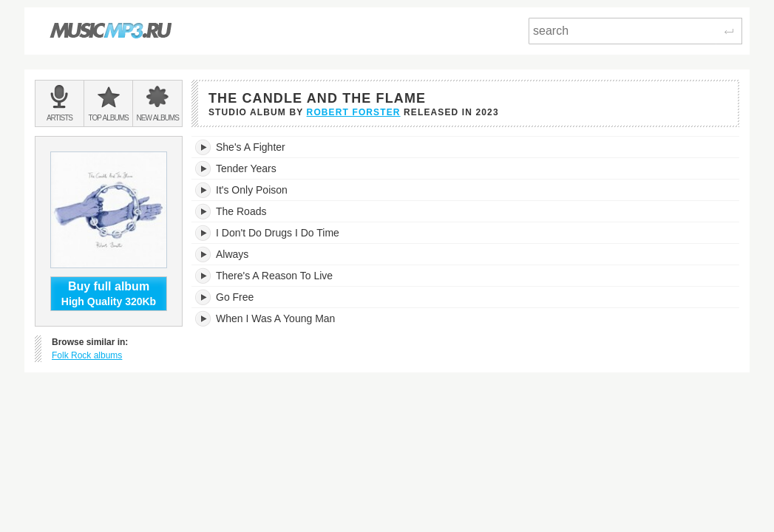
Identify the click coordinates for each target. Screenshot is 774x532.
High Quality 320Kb (109, 293)
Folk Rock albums (87, 355)
